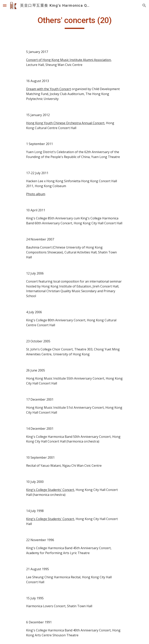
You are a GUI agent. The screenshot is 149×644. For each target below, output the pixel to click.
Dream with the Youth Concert (49, 89)
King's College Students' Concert (50, 490)
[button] (5, 5)
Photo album (36, 194)
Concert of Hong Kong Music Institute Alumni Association (69, 60)
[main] (74, 22)
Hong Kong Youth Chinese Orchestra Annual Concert (65, 123)
